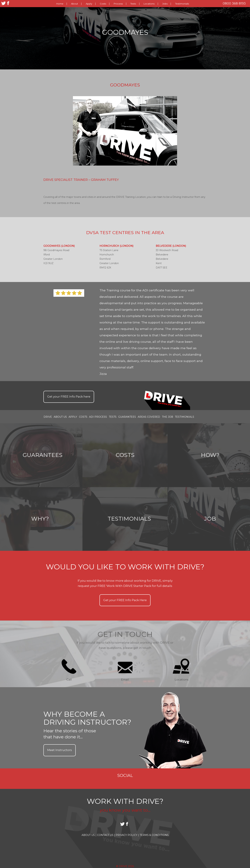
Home (60, 4)
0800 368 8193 (234, 3)
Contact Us (106, 835)
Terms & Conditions (154, 835)
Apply (89, 4)
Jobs (165, 4)
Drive (48, 417)
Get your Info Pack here (69, 397)
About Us (60, 417)
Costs (103, 4)
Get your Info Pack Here (125, 600)
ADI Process (98, 417)
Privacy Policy (127, 835)
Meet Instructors (60, 750)
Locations (149, 4)
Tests (133, 4)
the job (168, 417)
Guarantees (127, 417)
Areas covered (149, 417)
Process (118, 4)
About (74, 4)
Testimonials (182, 4)
